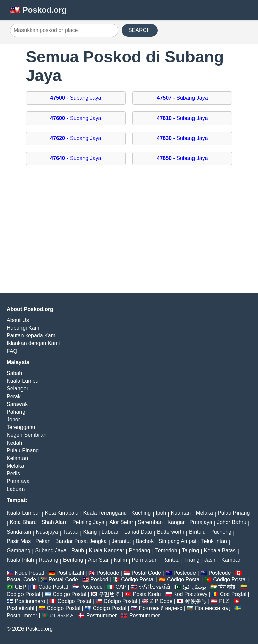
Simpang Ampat (177, 541)
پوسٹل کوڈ (194, 587)
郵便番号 (196, 601)
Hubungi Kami (24, 328)
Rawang (49, 560)
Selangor (17, 389)
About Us (18, 320)
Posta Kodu (147, 594)
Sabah (14, 373)
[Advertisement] (129, 232)
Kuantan (181, 513)
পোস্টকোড (62, 616)
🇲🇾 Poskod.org (38, 10)
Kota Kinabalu (62, 513)
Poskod (99, 579)
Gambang (18, 550)
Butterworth (171, 532)
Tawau (71, 532)
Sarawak (17, 404)
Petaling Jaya (88, 522)
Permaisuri (144, 560)
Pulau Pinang (23, 450)
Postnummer (22, 616)
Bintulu (197, 532)
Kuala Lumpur (24, 381)
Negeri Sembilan (27, 435)
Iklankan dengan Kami (33, 343)
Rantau (171, 560)
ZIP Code (161, 601)
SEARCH (140, 30)
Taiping (191, 550)
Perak (14, 396)
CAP (121, 587)
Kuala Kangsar (106, 550)
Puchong (221, 532)
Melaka (15, 466)
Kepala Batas (220, 550)
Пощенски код (212, 608)
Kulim (120, 560)
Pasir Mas (19, 541)
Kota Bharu (23, 522)
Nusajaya (47, 532)
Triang (192, 560)
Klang (90, 532)
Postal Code (146, 573)
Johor (13, 420)
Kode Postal (29, 573)
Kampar (231, 560)
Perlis (13, 474)
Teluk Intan (214, 541)
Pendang (140, 550)
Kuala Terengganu (105, 513)
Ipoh (161, 513)
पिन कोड (227, 587)
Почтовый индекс (161, 608)
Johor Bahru (232, 522)
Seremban (150, 522)
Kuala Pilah (20, 560)
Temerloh (166, 550)
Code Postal (53, 587)
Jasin (210, 560)
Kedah (14, 443)
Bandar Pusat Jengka (81, 541)
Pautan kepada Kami (32, 336)
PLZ (224, 601)
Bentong (73, 560)
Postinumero (30, 601)
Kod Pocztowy (190, 594)
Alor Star (98, 560)
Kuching (141, 513)
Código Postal (138, 579)
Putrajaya (18, 481)
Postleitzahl (70, 573)
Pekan (43, 541)
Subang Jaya (51, 550)
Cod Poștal (233, 594)
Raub (78, 550)
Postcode (108, 573)
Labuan (16, 489)
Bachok (145, 541)
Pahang (16, 412)
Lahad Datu (138, 532)
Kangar (176, 522)
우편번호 (110, 594)
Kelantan (17, 458)
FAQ (12, 351)
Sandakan (19, 532)
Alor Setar (121, 522)
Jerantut (121, 541)
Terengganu (21, 427)
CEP (20, 587)
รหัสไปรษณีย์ (155, 587)
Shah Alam (54, 522)
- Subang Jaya (76, 98)
